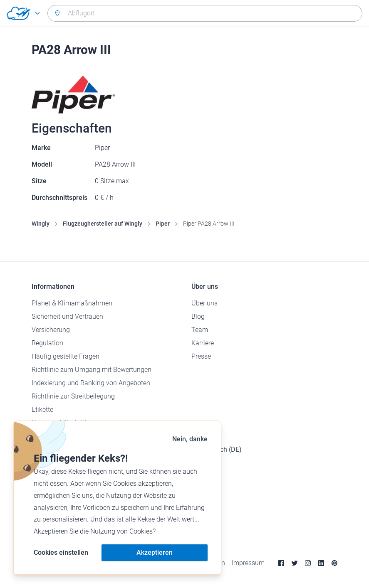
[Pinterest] (334, 563)
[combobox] (205, 13)
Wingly (41, 224)
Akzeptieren (155, 552)
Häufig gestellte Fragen (66, 356)
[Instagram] (308, 563)
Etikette (42, 410)
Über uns (204, 303)
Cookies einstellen (61, 552)
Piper (163, 224)
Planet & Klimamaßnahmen (72, 303)
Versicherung (51, 330)
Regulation (47, 343)
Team (200, 330)
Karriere (203, 343)
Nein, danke (190, 439)
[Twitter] (295, 563)
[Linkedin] (321, 563)
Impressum (248, 563)
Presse (201, 356)
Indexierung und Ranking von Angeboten (91, 383)
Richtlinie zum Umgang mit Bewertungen (92, 370)
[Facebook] (281, 563)
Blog (198, 316)
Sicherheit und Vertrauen (67, 316)
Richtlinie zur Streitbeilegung (73, 396)
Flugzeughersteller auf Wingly (103, 224)
